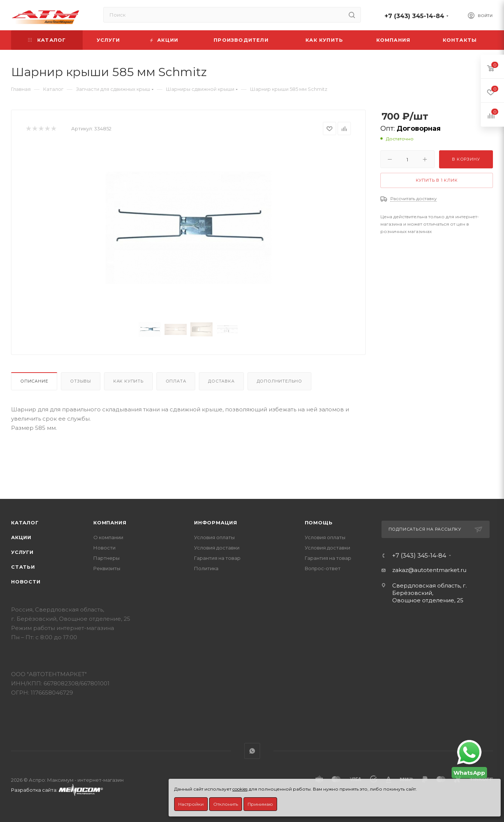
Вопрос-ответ (323, 568)
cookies (240, 789)
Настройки (191, 804)
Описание (34, 381)
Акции (21, 537)
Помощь (319, 523)
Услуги (22, 552)
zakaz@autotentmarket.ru (429, 570)
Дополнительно (279, 381)
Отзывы (81, 381)
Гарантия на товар (217, 558)
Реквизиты (107, 568)
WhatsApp (252, 751)
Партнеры (106, 558)
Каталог (25, 523)
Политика (206, 568)
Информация (216, 523)
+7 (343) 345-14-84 (414, 16)
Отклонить (226, 804)
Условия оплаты (214, 537)
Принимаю (260, 804)
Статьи (23, 567)
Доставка (221, 381)
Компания (110, 523)
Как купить (128, 381)
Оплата (176, 381)
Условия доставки (217, 548)
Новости (26, 582)
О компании (108, 537)
